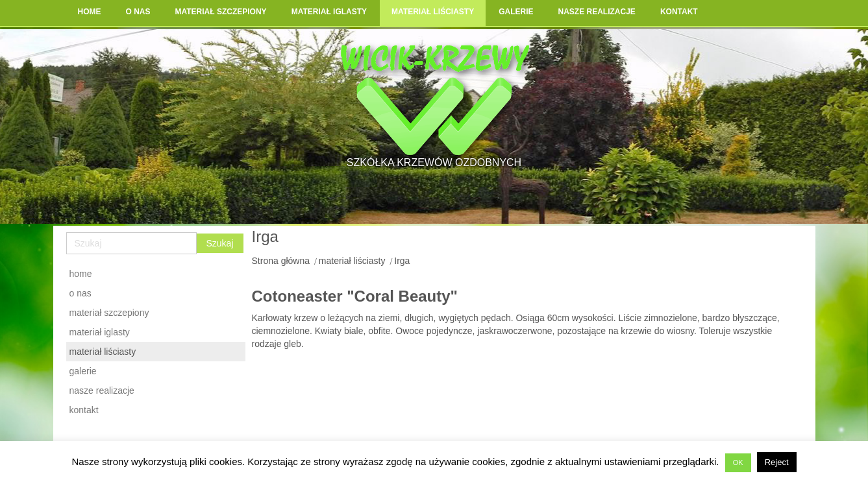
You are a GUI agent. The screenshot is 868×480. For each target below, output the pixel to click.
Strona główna (281, 261)
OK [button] (738, 462)
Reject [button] (777, 462)
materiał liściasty (352, 261)
